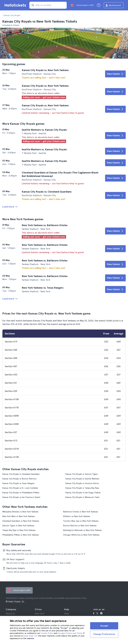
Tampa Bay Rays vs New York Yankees (19, 530)
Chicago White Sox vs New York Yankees (81, 535)
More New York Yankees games (23, 219)
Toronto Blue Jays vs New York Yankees (81, 521)
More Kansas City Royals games (23, 124)
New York (40, 614)
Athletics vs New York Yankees (77, 516)
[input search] (48, 5)
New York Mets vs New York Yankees (19, 516)
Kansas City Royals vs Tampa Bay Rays (82, 488)
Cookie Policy (47, 633)
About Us (10, 614)
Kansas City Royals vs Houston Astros (82, 483)
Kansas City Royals (12, 15)
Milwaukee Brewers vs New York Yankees (20, 512)
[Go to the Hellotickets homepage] (16, 5)
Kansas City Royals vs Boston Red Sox (19, 479)
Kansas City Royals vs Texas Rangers (18, 483)
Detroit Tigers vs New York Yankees (18, 526)
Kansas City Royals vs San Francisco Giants (21, 497)
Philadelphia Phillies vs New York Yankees (21, 535)
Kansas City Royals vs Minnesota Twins (82, 497)
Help (67, 614)
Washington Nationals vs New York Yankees (82, 530)
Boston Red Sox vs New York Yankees (80, 526)
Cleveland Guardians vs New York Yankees (21, 521)
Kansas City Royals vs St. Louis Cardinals (20, 488)
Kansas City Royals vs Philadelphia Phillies (21, 493)
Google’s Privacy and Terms (70, 633)
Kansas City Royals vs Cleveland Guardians (21, 474)
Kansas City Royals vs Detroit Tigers (82, 474)
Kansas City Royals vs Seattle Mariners (82, 479)
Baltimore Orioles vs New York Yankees (80, 512)
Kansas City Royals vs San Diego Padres (83, 493)
